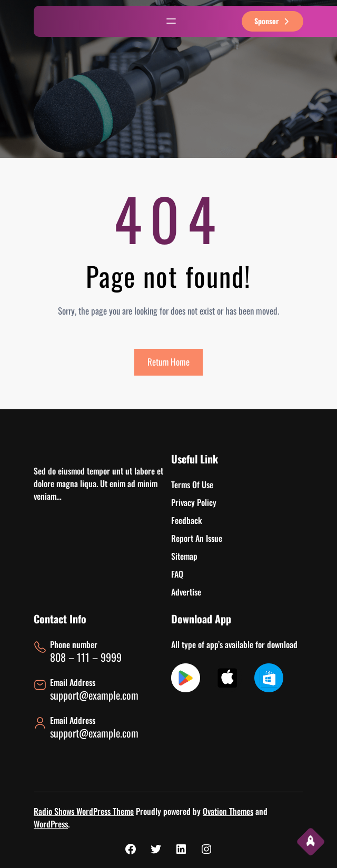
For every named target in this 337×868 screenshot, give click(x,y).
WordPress (51, 824)
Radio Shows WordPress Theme (84, 811)
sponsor (272, 21)
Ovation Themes (228, 811)
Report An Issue (197, 538)
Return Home (168, 362)
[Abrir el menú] (171, 21)
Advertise (186, 592)
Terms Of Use (192, 485)
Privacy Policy (194, 502)
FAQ (177, 574)
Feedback (187, 520)
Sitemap (184, 556)
